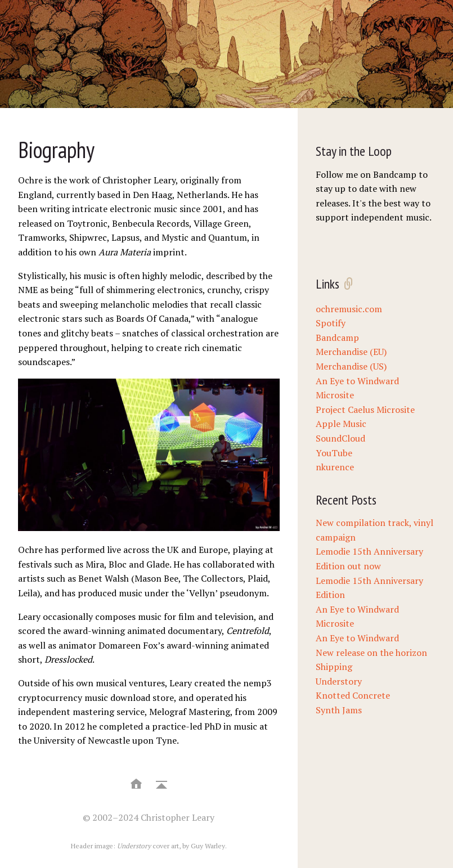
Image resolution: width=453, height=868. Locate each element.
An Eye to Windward (357, 638)
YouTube (334, 453)
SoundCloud (340, 438)
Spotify (331, 323)
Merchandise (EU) (351, 352)
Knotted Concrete (353, 695)
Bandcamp (337, 338)
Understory (339, 681)
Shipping (334, 667)
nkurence (335, 467)
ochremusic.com (349, 309)
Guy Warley (208, 846)
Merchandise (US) (351, 366)
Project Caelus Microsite (365, 410)
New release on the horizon (371, 653)
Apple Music (341, 424)
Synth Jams (339, 710)
